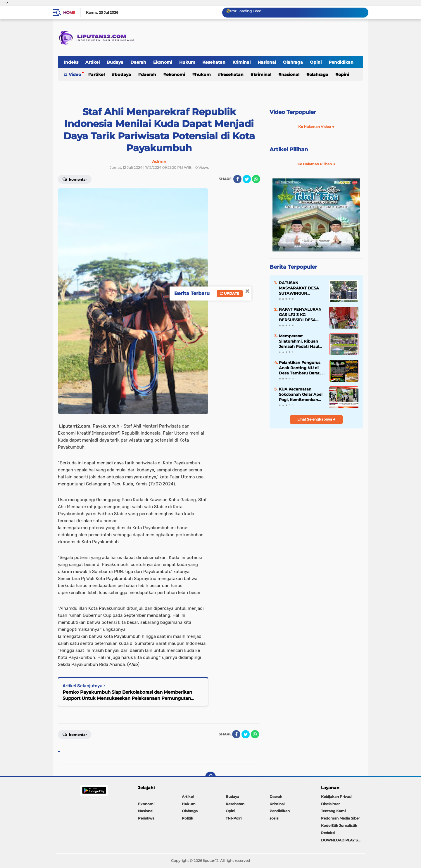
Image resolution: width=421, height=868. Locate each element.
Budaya (115, 62)
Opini (316, 62)
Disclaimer (330, 804)
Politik (188, 818)
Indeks (71, 62)
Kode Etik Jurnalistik (339, 826)
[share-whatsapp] (256, 179)
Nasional (267, 62)
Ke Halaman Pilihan (316, 164)
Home (69, 13)
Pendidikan (341, 62)
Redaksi (328, 833)
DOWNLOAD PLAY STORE (342, 840)
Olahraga (293, 62)
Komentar (75, 179)
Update (230, 293)
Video (75, 74)
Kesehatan (214, 62)
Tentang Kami (333, 811)
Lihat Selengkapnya (316, 419)
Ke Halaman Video (316, 127)
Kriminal (241, 62)
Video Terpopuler (293, 112)
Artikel (93, 62)
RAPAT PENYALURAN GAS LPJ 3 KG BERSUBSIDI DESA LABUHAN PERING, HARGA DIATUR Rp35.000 (300, 315)
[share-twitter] (247, 179)
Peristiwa (146, 818)
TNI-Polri (234, 818)
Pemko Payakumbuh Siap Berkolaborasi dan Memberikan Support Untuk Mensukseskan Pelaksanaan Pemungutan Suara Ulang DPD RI (127, 695)
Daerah (138, 62)
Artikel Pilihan (289, 150)
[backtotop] (210, 777)
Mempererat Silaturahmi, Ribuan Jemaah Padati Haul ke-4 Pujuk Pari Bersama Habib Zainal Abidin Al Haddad (301, 341)
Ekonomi (163, 62)
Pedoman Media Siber (340, 818)
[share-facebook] (237, 179)
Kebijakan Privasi (336, 797)
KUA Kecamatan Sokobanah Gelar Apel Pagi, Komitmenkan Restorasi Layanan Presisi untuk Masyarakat (301, 395)
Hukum (187, 62)
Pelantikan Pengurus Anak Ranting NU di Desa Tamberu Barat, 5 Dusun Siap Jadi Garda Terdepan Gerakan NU (301, 368)
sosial (274, 818)
